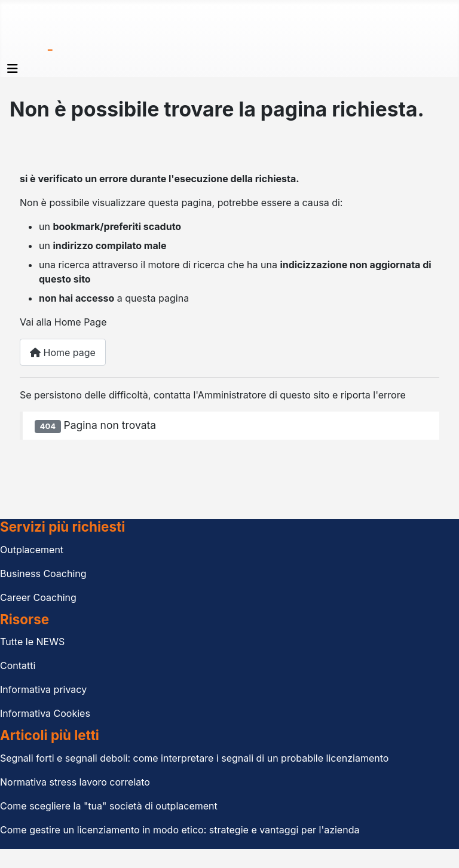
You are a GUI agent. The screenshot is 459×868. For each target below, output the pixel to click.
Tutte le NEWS (32, 642)
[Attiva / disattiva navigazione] (13, 69)
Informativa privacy (43, 689)
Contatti (18, 665)
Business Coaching (43, 573)
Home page (63, 352)
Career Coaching (38, 597)
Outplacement (32, 550)
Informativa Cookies (45, 713)
